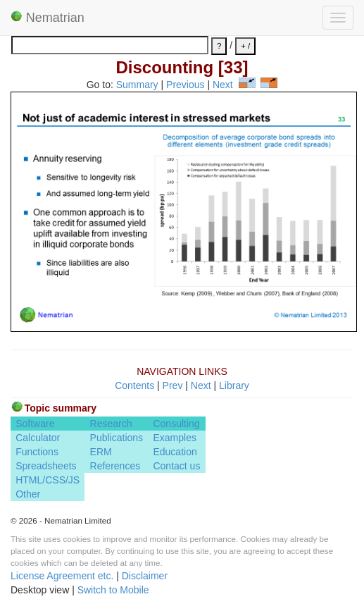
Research (111, 424)
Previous (185, 85)
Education (175, 452)
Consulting (176, 424)
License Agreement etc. (62, 576)
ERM (101, 452)
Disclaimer (145, 576)
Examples (174, 438)
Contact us (176, 466)
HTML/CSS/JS (48, 480)
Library (234, 385)
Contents (134, 385)
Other (28, 494)
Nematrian (48, 18)
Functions (37, 452)
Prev (173, 385)
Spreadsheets (46, 466)
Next (223, 85)
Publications (117, 438)
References (115, 466)
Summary (137, 85)
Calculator (38, 438)
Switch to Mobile (113, 590)
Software (35, 424)
